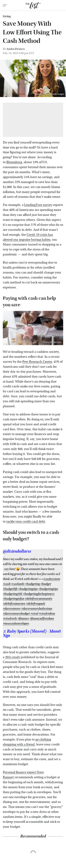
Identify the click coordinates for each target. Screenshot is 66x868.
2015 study (13, 657)
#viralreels (10, 619)
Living (7, 16)
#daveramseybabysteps (37, 609)
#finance (23, 619)
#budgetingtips (28, 589)
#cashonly (18, 584)
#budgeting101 (13, 594)
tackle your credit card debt (26, 522)
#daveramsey (12, 609)
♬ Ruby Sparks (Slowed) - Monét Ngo (32, 634)
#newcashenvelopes (16, 624)
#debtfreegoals (36, 604)
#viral (34, 614)
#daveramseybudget (16, 614)
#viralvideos (47, 614)
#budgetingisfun (13, 599)
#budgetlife (10, 589)
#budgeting (32, 584)
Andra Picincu (16, 49)
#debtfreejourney (14, 604)
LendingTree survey (38, 205)
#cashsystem (52, 579)
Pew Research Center (37, 362)
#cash (7, 584)
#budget (46, 584)
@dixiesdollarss (17, 551)
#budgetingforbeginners (39, 594)
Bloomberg (14, 162)
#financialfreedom (42, 619)
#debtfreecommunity (38, 599)
